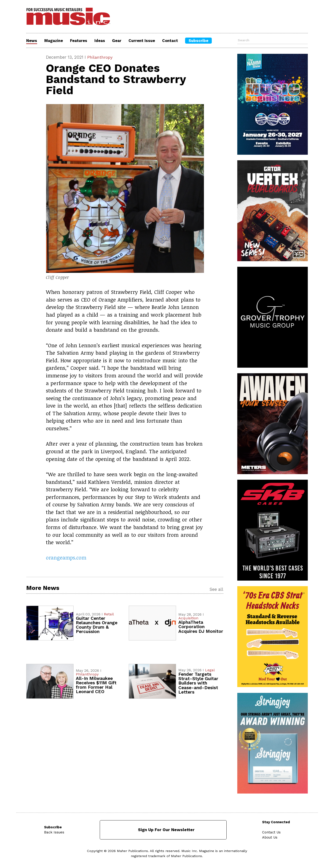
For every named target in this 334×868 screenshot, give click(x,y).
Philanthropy (100, 57)
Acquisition (188, 619)
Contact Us (272, 832)
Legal (210, 670)
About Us (270, 837)
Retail (109, 614)
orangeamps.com (66, 558)
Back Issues (54, 832)
